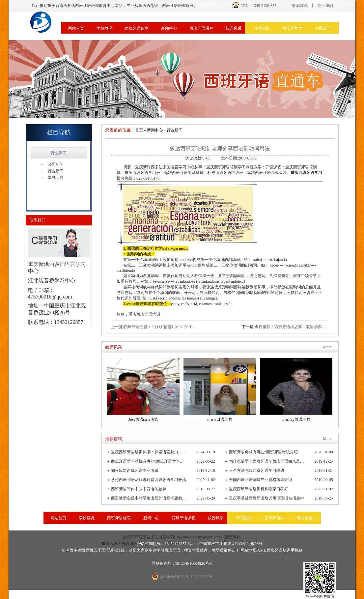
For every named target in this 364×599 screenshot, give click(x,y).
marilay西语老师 (296, 419)
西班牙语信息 (137, 28)
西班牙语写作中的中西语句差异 (139, 489)
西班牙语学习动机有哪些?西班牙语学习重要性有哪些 (149, 461)
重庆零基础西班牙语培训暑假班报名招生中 (266, 498)
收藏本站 (300, 6)
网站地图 (305, 518)
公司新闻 (52, 164)
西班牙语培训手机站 (285, 550)
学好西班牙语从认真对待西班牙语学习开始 (149, 480)
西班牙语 (172, 550)
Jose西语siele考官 (143, 419)
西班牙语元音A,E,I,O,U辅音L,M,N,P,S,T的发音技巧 (168, 327)
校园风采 (234, 28)
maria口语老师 (220, 419)
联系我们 (322, 28)
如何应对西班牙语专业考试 (135, 471)
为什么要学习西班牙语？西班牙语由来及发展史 (267, 461)
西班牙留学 (292, 28)
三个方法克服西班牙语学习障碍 (257, 471)
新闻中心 (169, 28)
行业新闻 (59, 153)
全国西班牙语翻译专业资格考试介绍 (261, 480)
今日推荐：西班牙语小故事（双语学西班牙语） (296, 327)
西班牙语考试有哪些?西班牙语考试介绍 (263, 452)
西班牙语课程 (201, 28)
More (327, 347)
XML (262, 550)
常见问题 (52, 178)
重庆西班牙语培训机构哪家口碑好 (259, 489)
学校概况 (104, 28)
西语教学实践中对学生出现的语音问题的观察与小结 (149, 498)
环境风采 (262, 28)
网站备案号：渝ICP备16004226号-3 (182, 563)
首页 (139, 130)
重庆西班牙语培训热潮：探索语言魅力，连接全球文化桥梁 (149, 452)
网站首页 (76, 28)
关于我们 (325, 6)
